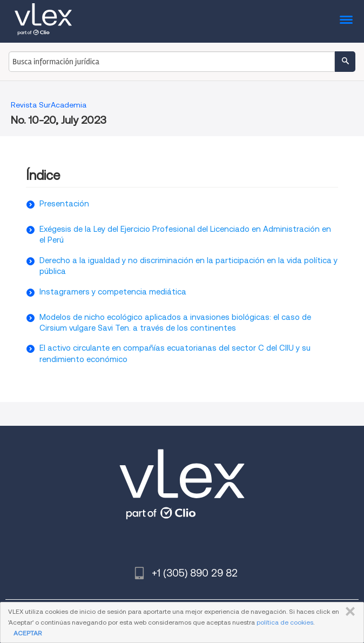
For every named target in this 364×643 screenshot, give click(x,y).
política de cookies (285, 622)
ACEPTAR (28, 633)
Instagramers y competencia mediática (113, 292)
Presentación (64, 204)
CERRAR (348, 612)
